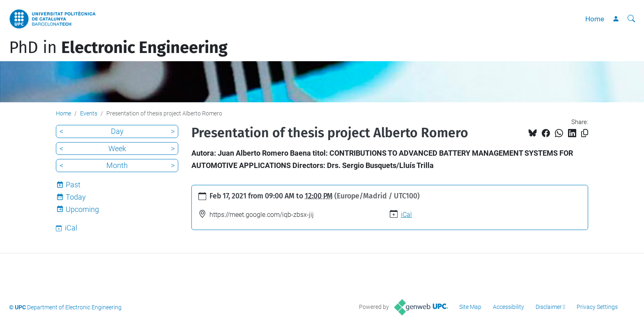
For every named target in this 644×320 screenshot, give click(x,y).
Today (76, 197)
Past (73, 185)
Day (117, 131)
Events (89, 113)
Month (117, 165)
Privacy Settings (597, 307)
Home (595, 19)
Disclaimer (549, 307)
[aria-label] (631, 19)
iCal (406, 215)
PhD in (118, 48)
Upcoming (82, 209)
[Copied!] (585, 133)
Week (117, 148)
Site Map (470, 307)
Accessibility (508, 307)
